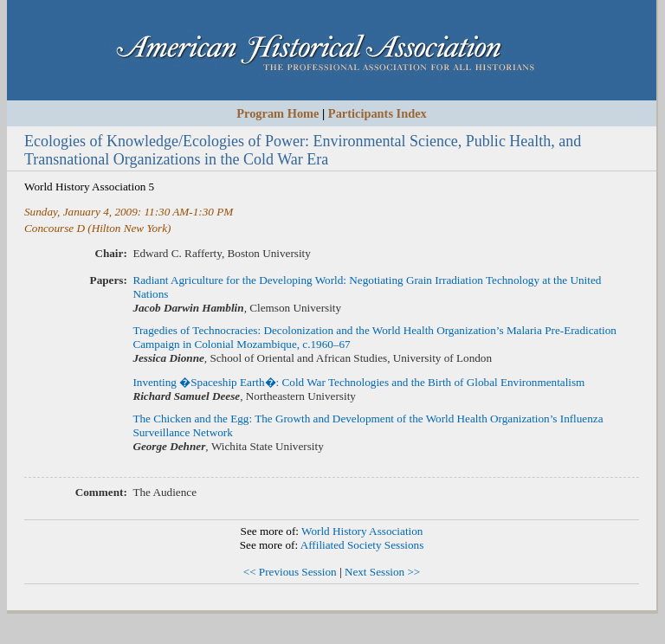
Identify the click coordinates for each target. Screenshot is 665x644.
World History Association (362, 531)
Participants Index (378, 113)
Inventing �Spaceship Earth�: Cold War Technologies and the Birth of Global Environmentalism (358, 382)
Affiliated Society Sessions (362, 545)
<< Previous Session (290, 572)
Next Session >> (382, 572)
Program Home (278, 113)
